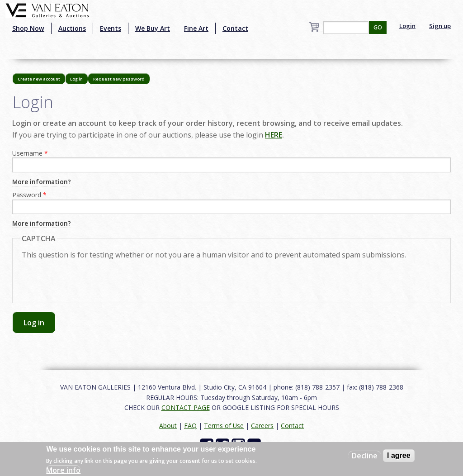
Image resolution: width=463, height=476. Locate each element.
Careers (262, 426)
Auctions (72, 28)
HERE (274, 135)
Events (111, 28)
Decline (365, 456)
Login (407, 26)
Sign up (440, 26)
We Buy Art (153, 28)
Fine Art (196, 28)
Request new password (119, 79)
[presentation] (90, 276)
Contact (235, 28)
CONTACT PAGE (186, 407)
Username (30, 153)
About (168, 426)
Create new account (39, 79)
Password (29, 195)
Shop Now (28, 28)
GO (378, 27)
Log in (79, 80)
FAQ (190, 426)
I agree (399, 455)
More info (63, 470)
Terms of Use (224, 426)
